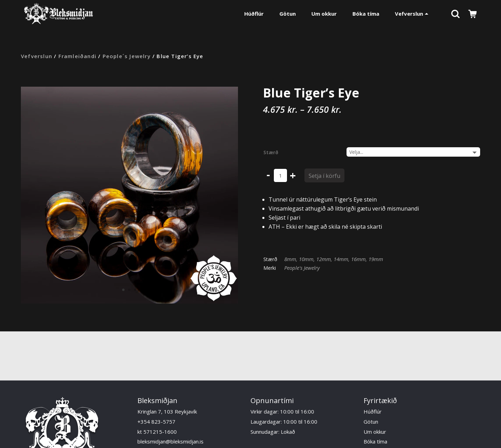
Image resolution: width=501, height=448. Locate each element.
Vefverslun (412, 14)
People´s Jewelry (127, 56)
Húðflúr (254, 14)
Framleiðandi (77, 56)
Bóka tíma (366, 14)
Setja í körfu (324, 176)
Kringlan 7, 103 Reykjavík (167, 411)
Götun (288, 14)
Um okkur (324, 14)
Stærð (271, 152)
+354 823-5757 (156, 422)
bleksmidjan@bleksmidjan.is (170, 441)
